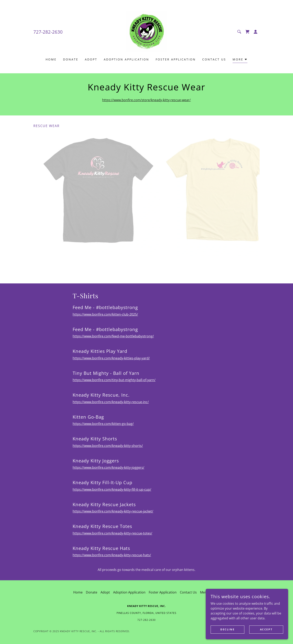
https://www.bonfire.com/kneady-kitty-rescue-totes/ (112, 533)
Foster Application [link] (176, 59)
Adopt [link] (91, 59)
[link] (146, 31)
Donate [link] (71, 59)
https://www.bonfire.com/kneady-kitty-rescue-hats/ (112, 555)
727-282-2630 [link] (48, 32)
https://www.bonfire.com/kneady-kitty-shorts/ (108, 446)
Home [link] (51, 59)
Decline (228, 629)
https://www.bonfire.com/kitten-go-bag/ (103, 424)
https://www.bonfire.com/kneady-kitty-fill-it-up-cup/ (112, 489)
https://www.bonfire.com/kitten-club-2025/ (105, 314)
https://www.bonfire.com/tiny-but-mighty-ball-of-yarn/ (114, 380)
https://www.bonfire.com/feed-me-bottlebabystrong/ (113, 336)
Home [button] (78, 592)
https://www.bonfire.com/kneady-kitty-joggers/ (108, 467)
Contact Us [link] (214, 59)
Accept (266, 629)
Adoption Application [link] (127, 59)
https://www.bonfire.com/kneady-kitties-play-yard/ (111, 358)
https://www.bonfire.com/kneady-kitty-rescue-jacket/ (113, 511)
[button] (256, 32)
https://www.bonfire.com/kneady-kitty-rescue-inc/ (111, 402)
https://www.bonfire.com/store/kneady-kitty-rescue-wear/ (146, 100)
